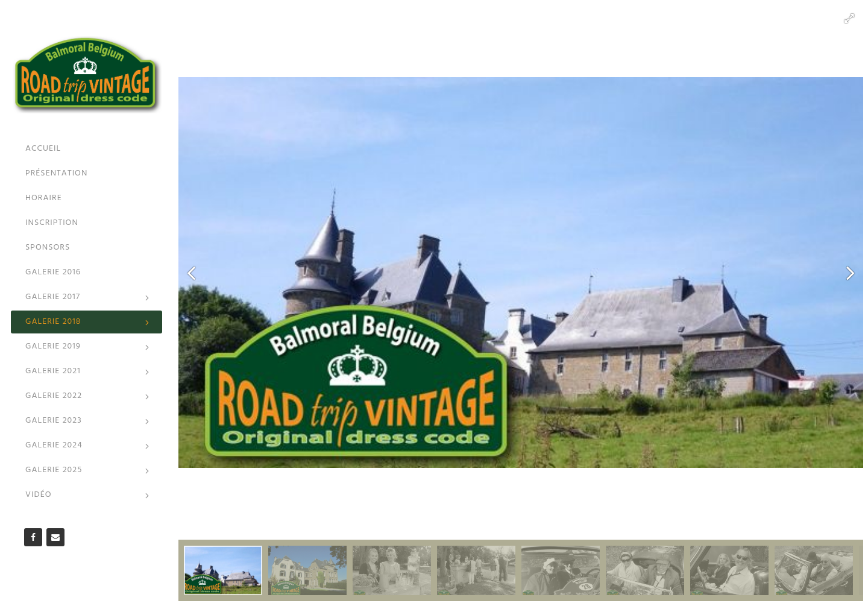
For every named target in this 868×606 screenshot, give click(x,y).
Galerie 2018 (88, 322)
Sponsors (48, 248)
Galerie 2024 (88, 445)
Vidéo (88, 495)
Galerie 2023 (88, 421)
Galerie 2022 (88, 396)
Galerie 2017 (88, 297)
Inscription (52, 223)
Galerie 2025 (88, 470)
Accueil (43, 149)
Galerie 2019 (88, 346)
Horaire (44, 198)
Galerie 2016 (53, 272)
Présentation (56, 173)
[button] (849, 19)
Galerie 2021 (88, 371)
